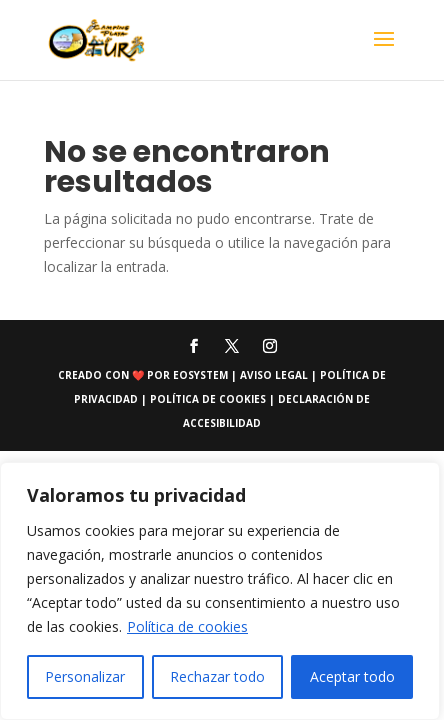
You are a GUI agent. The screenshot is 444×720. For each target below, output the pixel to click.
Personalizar (85, 676)
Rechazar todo (217, 676)
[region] (220, 591)
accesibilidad (222, 423)
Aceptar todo (352, 676)
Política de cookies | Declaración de (260, 399)
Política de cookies (187, 626)
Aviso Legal (275, 375)
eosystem (200, 375)
